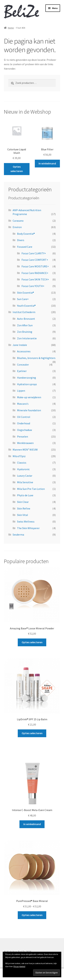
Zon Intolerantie (27, 338)
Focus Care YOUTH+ (33, 286)
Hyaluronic (23, 469)
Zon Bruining (25, 332)
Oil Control (24, 417)
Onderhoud (24, 423)
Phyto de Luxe (25, 495)
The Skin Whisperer (28, 528)
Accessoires (24, 351)
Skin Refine (24, 508)
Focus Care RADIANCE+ (35, 273)
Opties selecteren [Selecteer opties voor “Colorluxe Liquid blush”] (17, 169)
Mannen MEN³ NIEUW (25, 450)
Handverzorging (27, 378)
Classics (22, 463)
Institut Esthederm (24, 312)
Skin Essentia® (26, 293)
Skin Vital (23, 515)
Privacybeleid (19, 966)
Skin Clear (23, 502)
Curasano (18, 221)
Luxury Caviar (25, 476)
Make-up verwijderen (29, 397)
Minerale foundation (29, 410)
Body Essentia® (26, 234)
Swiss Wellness (26, 521)
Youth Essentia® (26, 306)
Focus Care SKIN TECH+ (35, 279)
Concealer (23, 365)
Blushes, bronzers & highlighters (36, 358)
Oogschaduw (24, 430)
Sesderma (18, 535)
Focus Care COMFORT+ (35, 260)
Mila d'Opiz (19, 456)
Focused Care (25, 247)
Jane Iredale (20, 345)
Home (11, 28)
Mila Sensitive (25, 482)
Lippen (21, 391)
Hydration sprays (27, 384)
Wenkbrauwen (25, 443)
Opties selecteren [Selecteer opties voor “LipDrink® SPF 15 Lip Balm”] (32, 733)
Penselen (23, 436)
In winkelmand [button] (47, 163)
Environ (17, 227)
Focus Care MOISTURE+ (35, 266)
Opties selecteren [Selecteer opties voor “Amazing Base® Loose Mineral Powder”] (32, 642)
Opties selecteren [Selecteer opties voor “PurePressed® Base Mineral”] (32, 915)
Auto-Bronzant (26, 319)
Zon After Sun (25, 325)
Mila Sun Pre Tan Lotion (31, 489)
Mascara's (23, 404)
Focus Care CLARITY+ (34, 253)
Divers (21, 240)
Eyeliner (22, 371)
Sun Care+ (23, 299)
